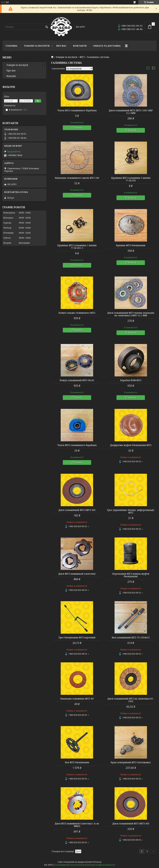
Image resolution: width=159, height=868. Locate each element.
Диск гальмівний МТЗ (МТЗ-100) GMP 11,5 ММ (131, 112)
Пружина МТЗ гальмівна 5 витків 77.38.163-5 (77, 247)
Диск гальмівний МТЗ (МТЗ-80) (77, 510)
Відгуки (11, 76)
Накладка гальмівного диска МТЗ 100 (77, 178)
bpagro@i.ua (14, 151)
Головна (12, 46)
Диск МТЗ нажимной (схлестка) (77, 574)
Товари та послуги (37, 46)
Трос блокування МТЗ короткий (77, 638)
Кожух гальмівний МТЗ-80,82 (77, 380)
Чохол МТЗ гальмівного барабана (77, 110)
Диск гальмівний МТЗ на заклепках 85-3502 (131, 700)
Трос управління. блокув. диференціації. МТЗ (131, 511)
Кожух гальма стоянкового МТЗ (77, 313)
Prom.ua (97, 862)
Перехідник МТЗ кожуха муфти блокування (131, 575)
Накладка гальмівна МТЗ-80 (77, 699)
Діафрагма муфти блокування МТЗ (131, 445)
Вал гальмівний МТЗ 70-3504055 (131, 638)
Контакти (80, 46)
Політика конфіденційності (100, 865)
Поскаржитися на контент (69, 865)
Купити (78, 128)
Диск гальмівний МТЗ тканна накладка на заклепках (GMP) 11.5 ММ (131, 314)
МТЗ (82, 57)
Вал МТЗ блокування (77, 762)
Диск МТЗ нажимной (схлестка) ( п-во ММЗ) (77, 825)
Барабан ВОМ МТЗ (131, 380)
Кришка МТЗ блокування (131, 245)
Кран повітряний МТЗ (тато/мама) (131, 762)
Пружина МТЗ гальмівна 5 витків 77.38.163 (131, 179)
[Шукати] (47, 27)
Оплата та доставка (107, 46)
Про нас (61, 46)
